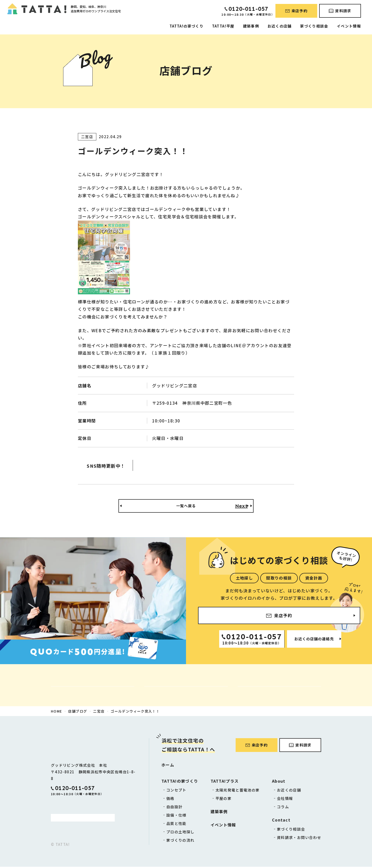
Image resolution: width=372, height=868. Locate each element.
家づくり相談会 (314, 26)
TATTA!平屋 (223, 26)
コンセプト (176, 791)
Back (131, 507)
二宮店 (99, 712)
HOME (56, 712)
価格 (170, 800)
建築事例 (251, 26)
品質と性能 (176, 825)
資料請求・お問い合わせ (299, 839)
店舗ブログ (78, 712)
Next (241, 507)
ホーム (168, 766)
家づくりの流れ (180, 841)
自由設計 (174, 808)
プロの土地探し (180, 833)
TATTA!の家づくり (186, 26)
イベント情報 (349, 26)
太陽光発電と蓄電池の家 (238, 791)
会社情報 (285, 800)
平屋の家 (223, 800)
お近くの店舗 (279, 26)
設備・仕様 (176, 816)
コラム (283, 808)
